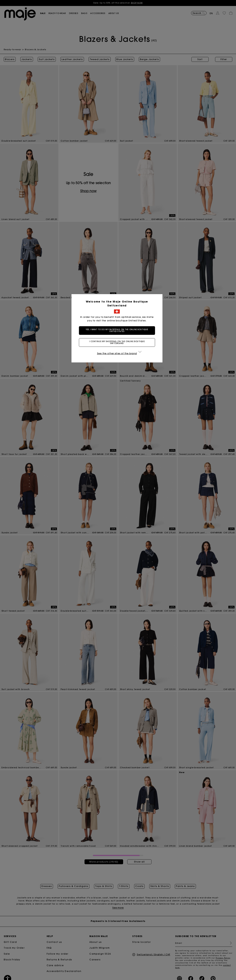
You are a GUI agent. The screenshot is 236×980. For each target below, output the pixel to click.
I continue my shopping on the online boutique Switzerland (118, 342)
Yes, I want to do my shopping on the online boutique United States (118, 330)
